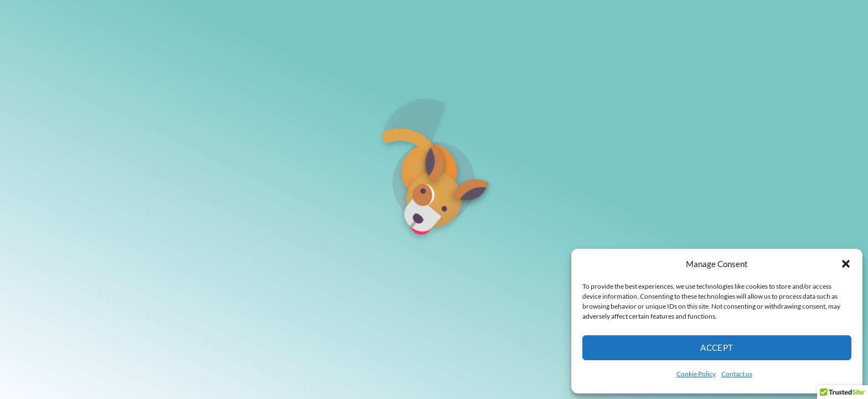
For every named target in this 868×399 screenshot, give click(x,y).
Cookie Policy (696, 374)
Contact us (737, 374)
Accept (717, 347)
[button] (846, 264)
